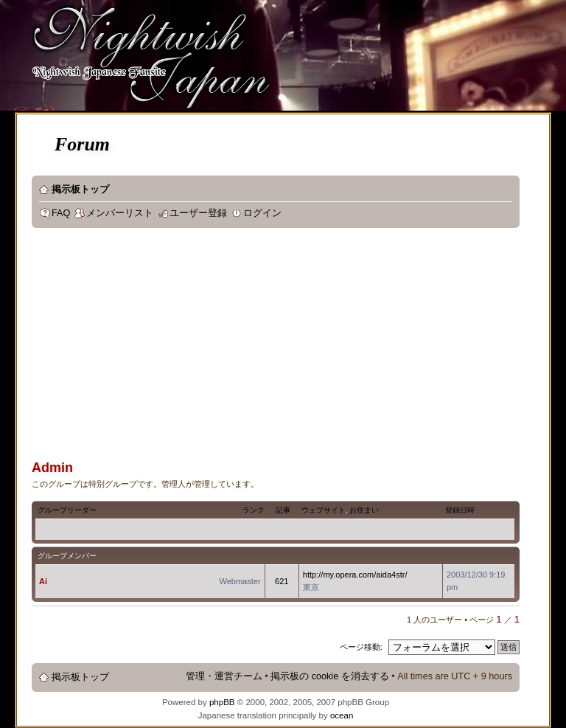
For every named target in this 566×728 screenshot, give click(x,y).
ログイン (262, 213)
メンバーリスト (120, 213)
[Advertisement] (299, 346)
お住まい (364, 510)
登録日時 (460, 510)
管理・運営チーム (224, 676)
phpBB (222, 702)
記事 (283, 510)
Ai (43, 581)
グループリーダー (67, 510)
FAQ (61, 213)
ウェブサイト (324, 510)
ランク (254, 510)
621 (282, 581)
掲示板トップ (80, 190)
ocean (342, 715)
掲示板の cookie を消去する (330, 676)
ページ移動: (361, 647)
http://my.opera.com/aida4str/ (355, 575)
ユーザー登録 (198, 213)
